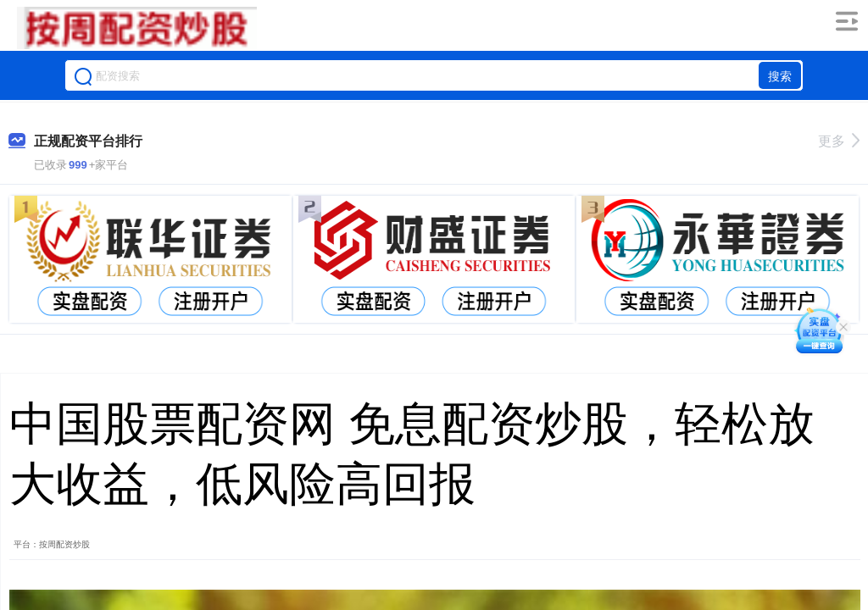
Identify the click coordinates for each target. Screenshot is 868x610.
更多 (839, 141)
